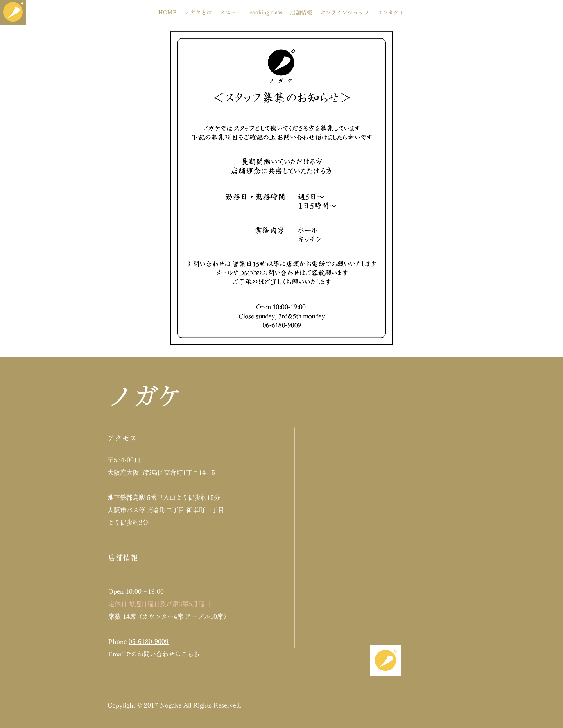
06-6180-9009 (149, 642)
